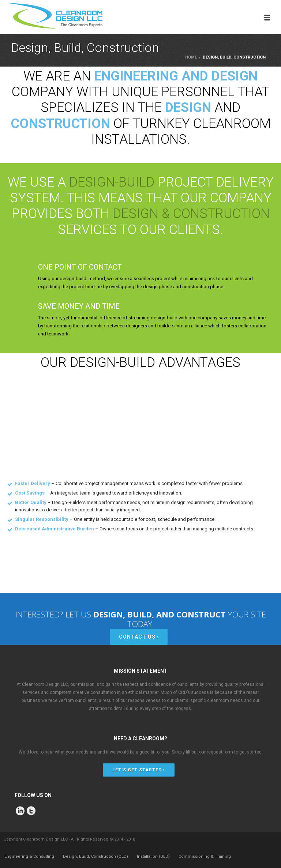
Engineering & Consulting (29, 856)
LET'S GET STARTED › (139, 770)
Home (191, 57)
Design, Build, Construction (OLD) (95, 856)
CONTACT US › (139, 637)
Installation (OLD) (153, 856)
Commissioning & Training (205, 856)
